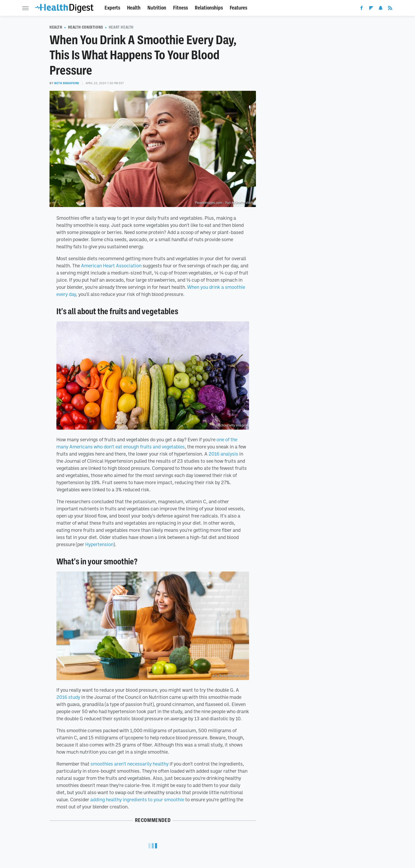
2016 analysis (223, 454)
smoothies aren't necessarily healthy (130, 764)
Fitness (181, 8)
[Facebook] (362, 9)
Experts (112, 8)
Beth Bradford (67, 83)
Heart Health (121, 27)
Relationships (209, 8)
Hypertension (99, 544)
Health (134, 8)
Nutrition (157, 8)
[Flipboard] (371, 9)
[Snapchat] (381, 9)
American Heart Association (111, 266)
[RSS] (390, 9)
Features (238, 8)
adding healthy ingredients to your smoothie (137, 799)
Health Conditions (86, 27)
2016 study (68, 697)
